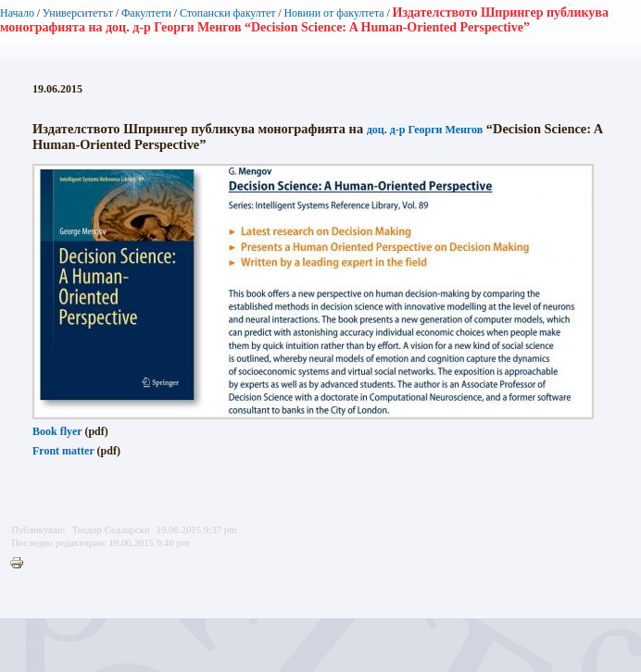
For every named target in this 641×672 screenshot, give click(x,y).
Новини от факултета (333, 13)
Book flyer (57, 431)
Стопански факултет (228, 13)
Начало (17, 13)
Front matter (63, 451)
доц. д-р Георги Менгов (425, 130)
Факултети (146, 13)
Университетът (78, 13)
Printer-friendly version (21, 564)
